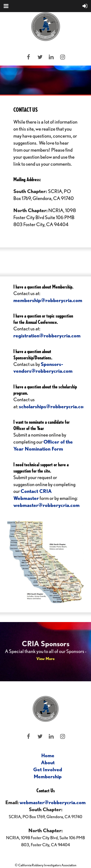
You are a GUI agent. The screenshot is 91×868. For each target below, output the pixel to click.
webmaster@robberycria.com (46, 505)
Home (48, 755)
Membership (48, 776)
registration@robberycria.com (47, 336)
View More (45, 659)
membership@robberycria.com (48, 300)
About (48, 762)
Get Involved (48, 769)
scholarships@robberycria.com (53, 406)
